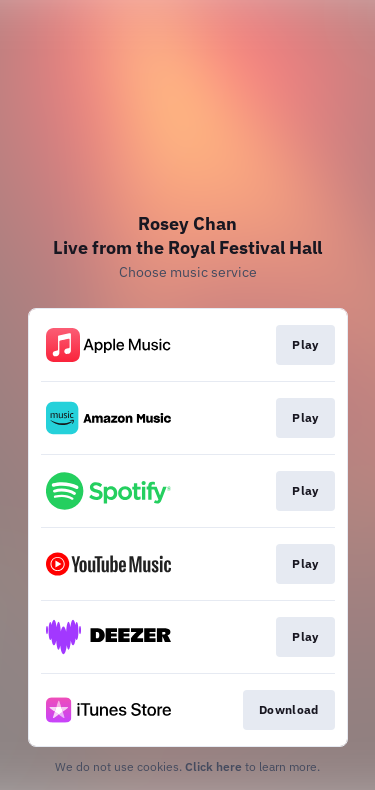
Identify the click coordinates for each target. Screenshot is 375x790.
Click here (213, 766)
